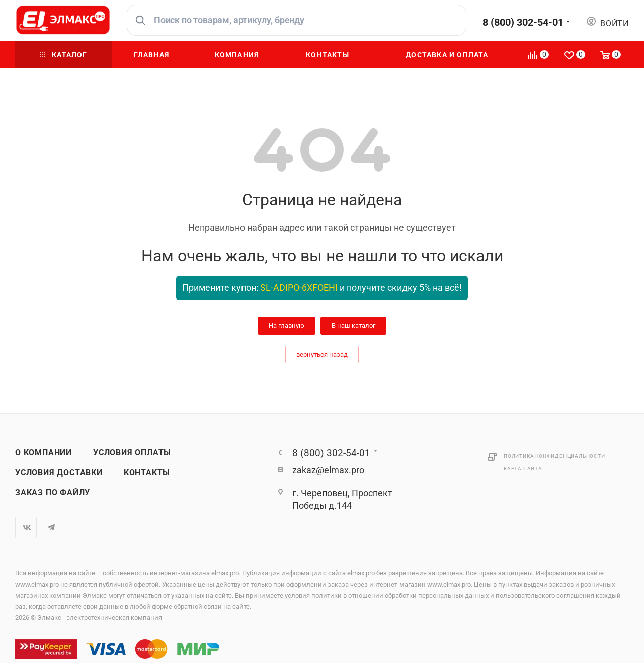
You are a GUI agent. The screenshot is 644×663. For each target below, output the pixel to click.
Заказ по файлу (53, 493)
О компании (44, 453)
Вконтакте (26, 527)
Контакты (147, 473)
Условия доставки (59, 473)
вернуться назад (322, 354)
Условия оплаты (132, 453)
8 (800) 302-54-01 (523, 22)
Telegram (52, 527)
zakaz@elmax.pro (328, 470)
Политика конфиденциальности (554, 456)
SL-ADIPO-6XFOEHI (299, 287)
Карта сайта (523, 469)
